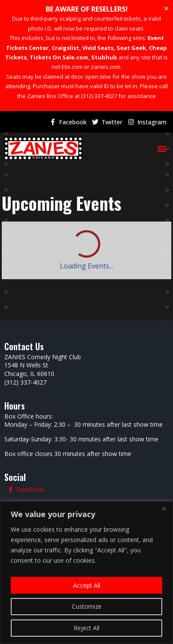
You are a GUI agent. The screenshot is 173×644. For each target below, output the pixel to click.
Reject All (86, 628)
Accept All (87, 585)
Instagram (152, 122)
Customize (87, 606)
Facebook (73, 122)
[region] (86, 573)
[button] (162, 148)
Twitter (112, 122)
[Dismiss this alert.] (166, 9)
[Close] (164, 508)
